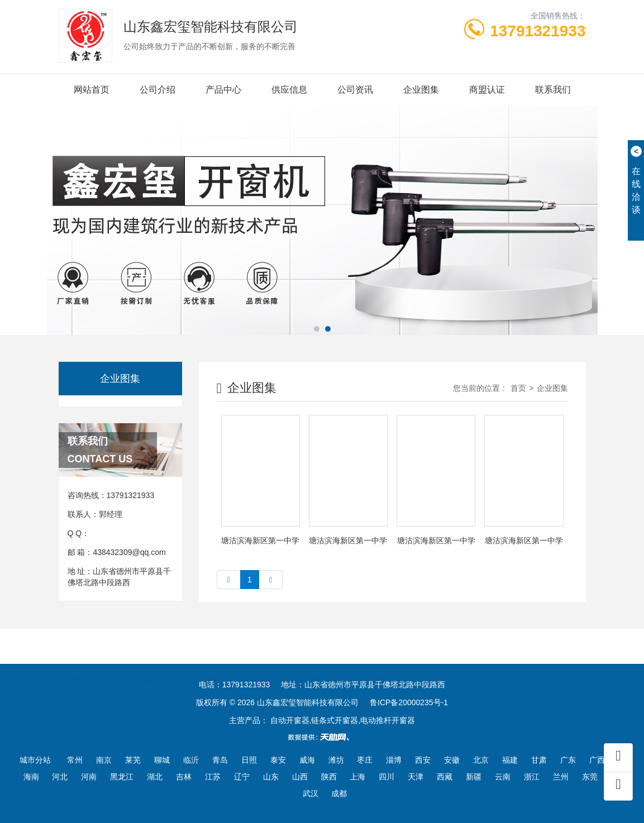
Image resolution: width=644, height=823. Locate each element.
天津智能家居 (202, 667)
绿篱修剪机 (322, 667)
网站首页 (92, 90)
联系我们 (553, 90)
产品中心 (223, 90)
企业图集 (421, 90)
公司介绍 (158, 90)
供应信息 (289, 90)
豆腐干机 (419, 667)
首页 (518, 388)
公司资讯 (355, 90)
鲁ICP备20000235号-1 (409, 702)
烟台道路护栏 (264, 667)
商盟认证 (487, 90)
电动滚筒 (373, 667)
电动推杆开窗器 (135, 667)
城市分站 (35, 760)
